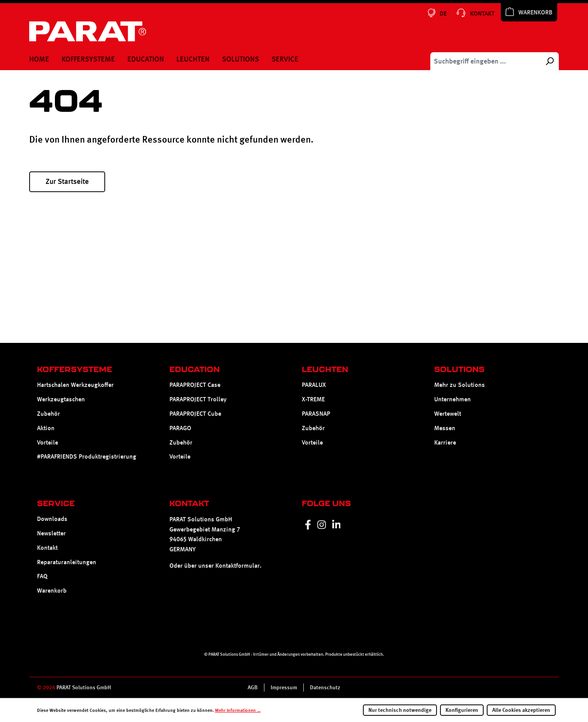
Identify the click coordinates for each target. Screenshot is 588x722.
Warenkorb (52, 590)
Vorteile (48, 442)
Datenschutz (325, 687)
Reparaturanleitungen (67, 562)
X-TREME (313, 399)
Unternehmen (452, 399)
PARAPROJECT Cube (195, 414)
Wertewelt (448, 414)
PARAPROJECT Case (195, 385)
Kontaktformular (238, 566)
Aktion (46, 428)
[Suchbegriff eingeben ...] (485, 61)
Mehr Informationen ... (238, 710)
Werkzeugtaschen (61, 399)
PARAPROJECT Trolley (198, 399)
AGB (253, 687)
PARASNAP (316, 414)
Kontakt (47, 548)
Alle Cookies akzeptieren (521, 710)
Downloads (52, 519)
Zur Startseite (67, 181)
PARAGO (180, 428)
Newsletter (51, 533)
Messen (445, 428)
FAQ (42, 576)
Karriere (445, 442)
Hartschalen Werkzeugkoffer (75, 385)
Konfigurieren (462, 710)
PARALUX (314, 385)
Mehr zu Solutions (459, 385)
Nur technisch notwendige (400, 710)
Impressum (284, 687)
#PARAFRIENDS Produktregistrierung (87, 456)
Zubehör (48, 414)
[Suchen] (549, 61)
